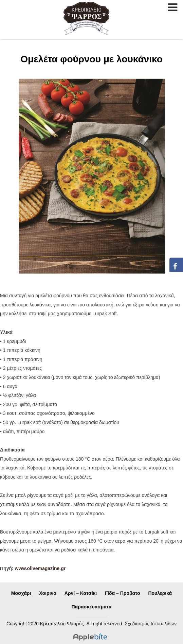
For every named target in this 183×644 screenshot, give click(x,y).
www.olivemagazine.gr (40, 568)
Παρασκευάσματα (92, 607)
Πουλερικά (160, 593)
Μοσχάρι (21, 593)
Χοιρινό (48, 593)
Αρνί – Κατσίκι (81, 593)
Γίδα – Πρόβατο (122, 593)
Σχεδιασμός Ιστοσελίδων (151, 624)
